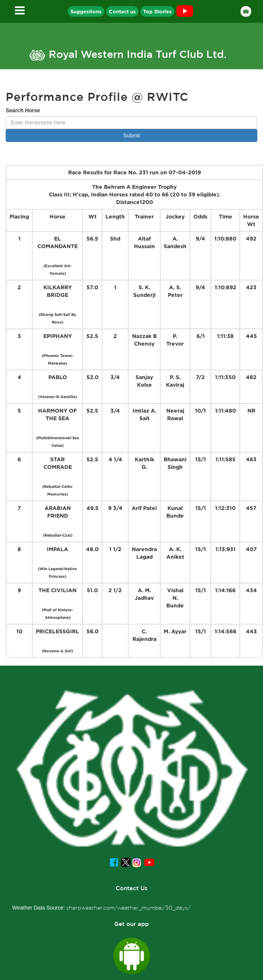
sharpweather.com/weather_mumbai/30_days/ (128, 908)
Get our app (131, 924)
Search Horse (23, 110)
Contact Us (132, 888)
